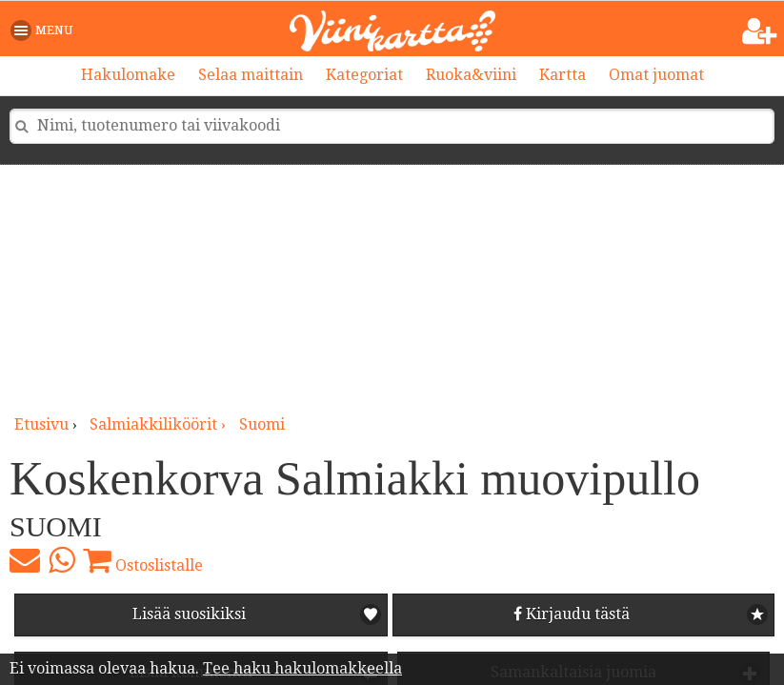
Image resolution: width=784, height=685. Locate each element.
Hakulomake (128, 75)
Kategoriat (364, 75)
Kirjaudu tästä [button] (572, 614)
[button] (45, 30)
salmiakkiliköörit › (160, 424)
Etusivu (41, 424)
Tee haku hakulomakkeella (302, 668)
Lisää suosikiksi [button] (189, 614)
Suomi (262, 424)
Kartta (563, 75)
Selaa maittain (251, 75)
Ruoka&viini (471, 75)
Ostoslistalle (143, 560)
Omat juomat (656, 75)
